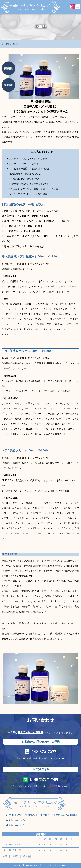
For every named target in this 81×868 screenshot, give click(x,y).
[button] (78, 7)
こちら (51, 786)
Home (6, 44)
